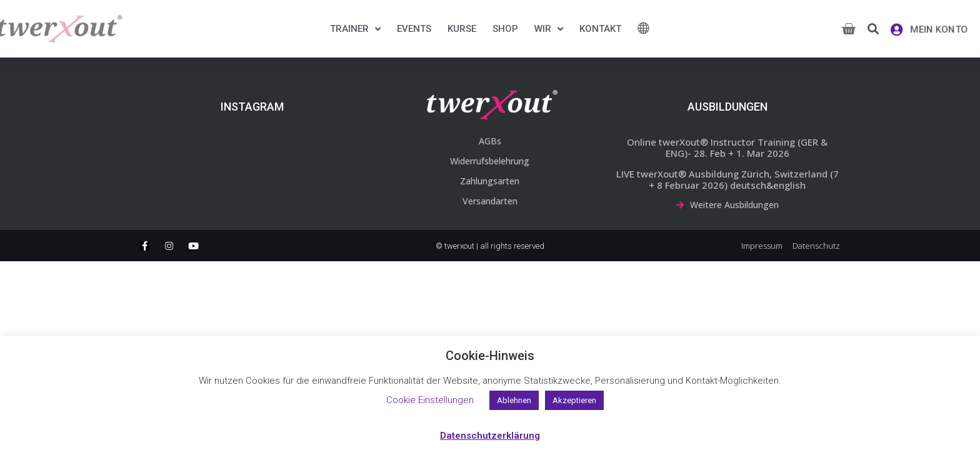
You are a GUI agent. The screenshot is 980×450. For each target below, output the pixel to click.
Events (414, 29)
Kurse (462, 29)
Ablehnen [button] (514, 400)
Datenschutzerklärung (490, 436)
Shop (505, 29)
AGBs (490, 141)
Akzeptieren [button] (574, 400)
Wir (549, 29)
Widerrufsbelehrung (490, 161)
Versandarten (490, 201)
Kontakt (600, 29)
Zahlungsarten (490, 181)
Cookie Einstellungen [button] (430, 400)
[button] (873, 29)
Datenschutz (816, 246)
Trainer (355, 29)
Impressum (762, 246)
